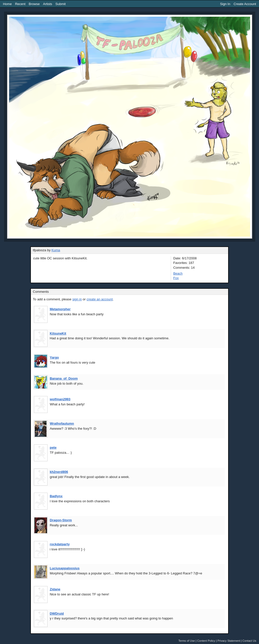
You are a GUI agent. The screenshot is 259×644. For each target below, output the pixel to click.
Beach (178, 273)
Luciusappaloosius (65, 568)
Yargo (54, 357)
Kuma (56, 250)
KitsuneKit (58, 333)
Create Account (245, 4)
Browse (34, 4)
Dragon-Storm (61, 520)
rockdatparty (60, 544)
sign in (77, 299)
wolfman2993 (60, 399)
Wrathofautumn (62, 423)
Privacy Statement (229, 641)
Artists (48, 4)
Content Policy (206, 641)
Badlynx (56, 496)
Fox (176, 278)
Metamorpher (60, 309)
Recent (20, 4)
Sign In (225, 4)
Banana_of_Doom (64, 378)
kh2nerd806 (59, 472)
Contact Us (249, 641)
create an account (100, 299)
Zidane (55, 589)
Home (7, 4)
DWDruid (57, 614)
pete (53, 448)
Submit (60, 4)
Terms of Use (187, 641)
